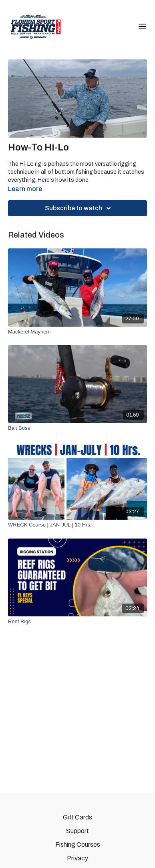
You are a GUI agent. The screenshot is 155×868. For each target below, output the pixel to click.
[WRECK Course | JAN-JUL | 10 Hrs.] (77, 525)
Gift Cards (77, 817)
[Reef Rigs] (77, 622)
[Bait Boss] (77, 428)
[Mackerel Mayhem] (77, 332)
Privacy (77, 858)
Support (77, 831)
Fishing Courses (78, 845)
